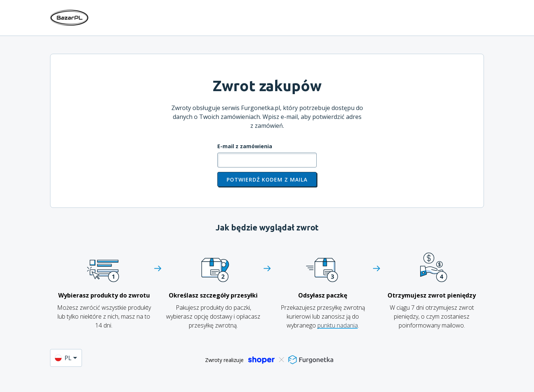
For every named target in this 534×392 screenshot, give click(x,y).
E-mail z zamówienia (245, 146)
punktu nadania (338, 325)
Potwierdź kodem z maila (267, 180)
